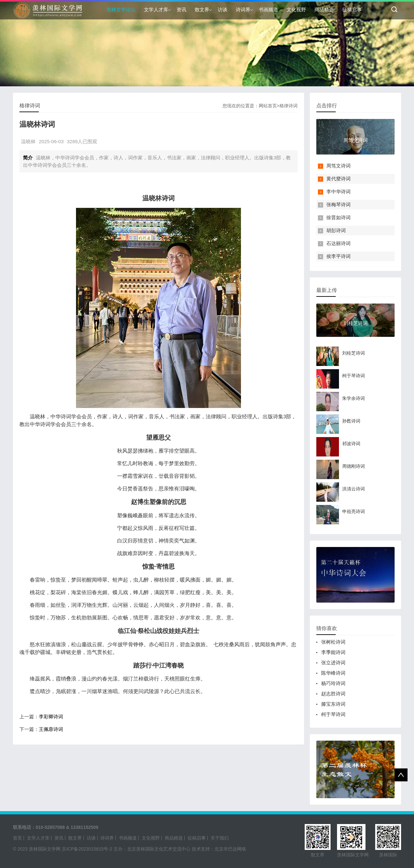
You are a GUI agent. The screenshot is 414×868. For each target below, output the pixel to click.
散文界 (202, 10)
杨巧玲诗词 (333, 683)
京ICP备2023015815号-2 (87, 849)
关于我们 (220, 838)
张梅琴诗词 (338, 204)
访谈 (223, 10)
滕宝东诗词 (333, 704)
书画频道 (268, 10)
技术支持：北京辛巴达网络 (219, 849)
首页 (17, 838)
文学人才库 (156, 10)
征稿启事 (352, 10)
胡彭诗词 (336, 230)
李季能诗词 (333, 652)
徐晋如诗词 (338, 217)
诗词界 (243, 10)
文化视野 (296, 10)
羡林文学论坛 (121, 10)
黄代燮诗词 (338, 179)
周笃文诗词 (338, 166)
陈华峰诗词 (333, 673)
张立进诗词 (333, 663)
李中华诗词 (338, 192)
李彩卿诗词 (51, 717)
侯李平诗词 (338, 256)
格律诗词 (289, 106)
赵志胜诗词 (333, 694)
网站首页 (268, 106)
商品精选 (324, 10)
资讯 (181, 10)
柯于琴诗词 (333, 714)
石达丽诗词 (338, 243)
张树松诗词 (333, 642)
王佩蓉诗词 (51, 729)
